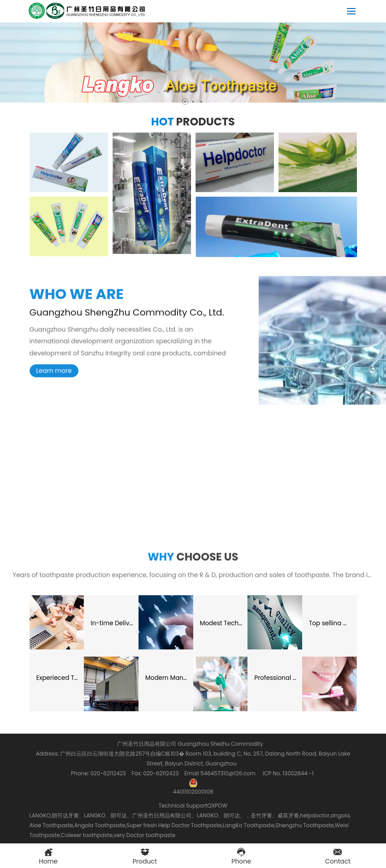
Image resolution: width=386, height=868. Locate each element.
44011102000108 (193, 783)
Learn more (54, 377)
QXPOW (217, 806)
